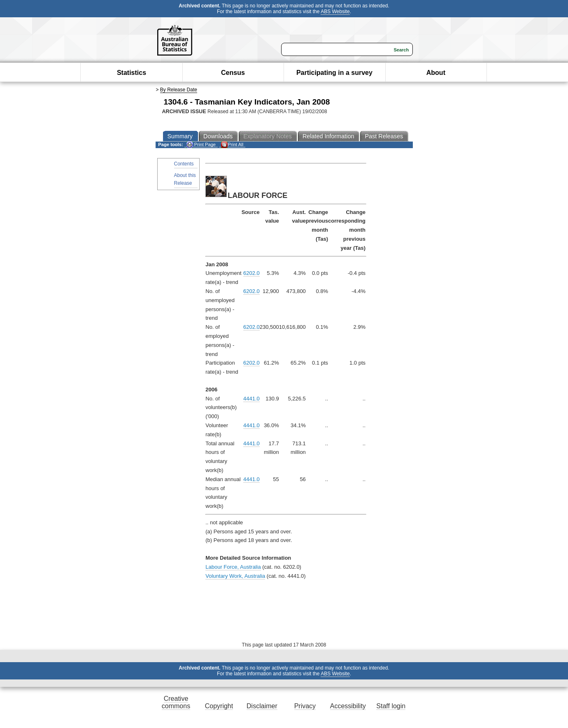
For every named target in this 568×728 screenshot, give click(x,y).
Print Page (201, 145)
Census (233, 73)
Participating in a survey (334, 73)
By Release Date (179, 90)
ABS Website (335, 12)
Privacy (305, 706)
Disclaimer (262, 706)
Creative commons (176, 702)
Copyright (219, 706)
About (436, 73)
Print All (232, 145)
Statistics (132, 73)
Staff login (391, 706)
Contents (184, 164)
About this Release (185, 179)
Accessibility (348, 706)
